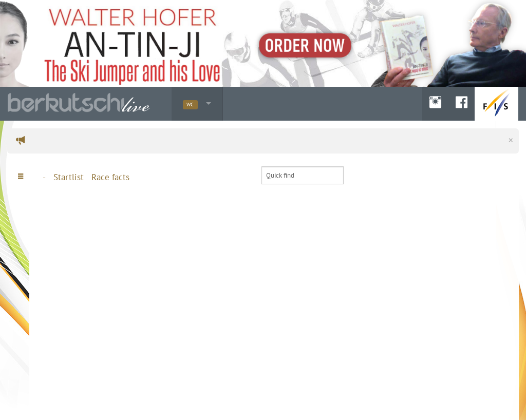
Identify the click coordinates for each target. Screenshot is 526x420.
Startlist (69, 177)
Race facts (110, 177)
